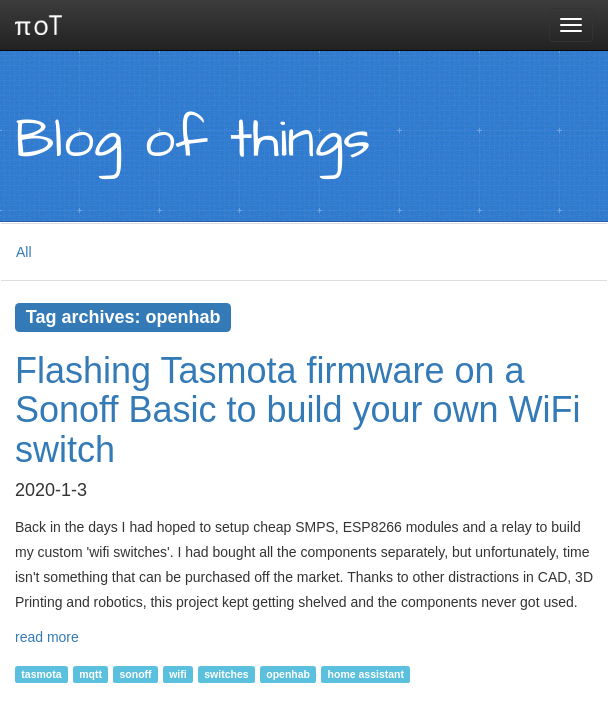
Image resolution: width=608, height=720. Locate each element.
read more (47, 637)
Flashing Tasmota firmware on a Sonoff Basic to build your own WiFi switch (298, 410)
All (24, 252)
